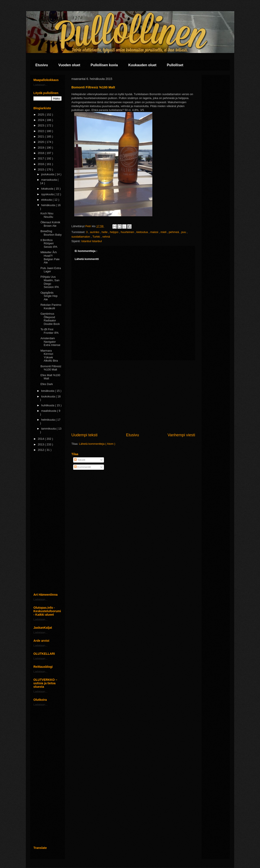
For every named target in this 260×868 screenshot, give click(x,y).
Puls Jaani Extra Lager (51, 270)
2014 (41, 439)
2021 (41, 136)
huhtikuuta (48, 405)
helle (105, 232)
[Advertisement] (133, 396)
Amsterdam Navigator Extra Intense (50, 342)
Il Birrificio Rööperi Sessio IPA (49, 243)
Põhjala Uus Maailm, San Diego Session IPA (50, 282)
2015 (41, 169)
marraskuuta (49, 180)
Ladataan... (40, 85)
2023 (41, 125)
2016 (41, 164)
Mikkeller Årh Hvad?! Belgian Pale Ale (50, 257)
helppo (114, 232)
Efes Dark (47, 384)
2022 (41, 131)
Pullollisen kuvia (104, 65)
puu (184, 232)
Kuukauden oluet (142, 65)
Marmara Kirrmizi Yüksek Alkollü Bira (49, 356)
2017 (41, 158)
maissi (155, 232)
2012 (41, 450)
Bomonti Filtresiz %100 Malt (51, 368)
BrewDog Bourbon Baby (51, 233)
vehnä (106, 237)
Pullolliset (175, 65)
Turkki (97, 237)
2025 (41, 115)
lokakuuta (48, 189)
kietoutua (143, 232)
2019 (41, 148)
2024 (41, 120)
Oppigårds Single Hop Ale (49, 296)
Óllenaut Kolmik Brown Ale (50, 224)
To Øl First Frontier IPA (49, 331)
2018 (41, 153)
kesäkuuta (48, 391)
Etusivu (42, 65)
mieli (164, 232)
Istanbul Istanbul (92, 241)
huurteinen (128, 232)
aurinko (95, 232)
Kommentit (82, 467)
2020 (41, 142)
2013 (41, 444)
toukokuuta (49, 396)
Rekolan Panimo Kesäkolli (51, 307)
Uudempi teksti (84, 435)
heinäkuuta (49, 205)
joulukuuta (48, 174)
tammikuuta (49, 429)
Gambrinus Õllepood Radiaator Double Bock (50, 319)
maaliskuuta (49, 411)
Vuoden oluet (69, 65)
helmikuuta (48, 420)
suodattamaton (81, 237)
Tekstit (80, 460)
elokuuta (47, 200)
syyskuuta (48, 194)
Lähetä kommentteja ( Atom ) (97, 444)
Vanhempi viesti (181, 435)
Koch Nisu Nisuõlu (47, 215)
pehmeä (174, 232)
